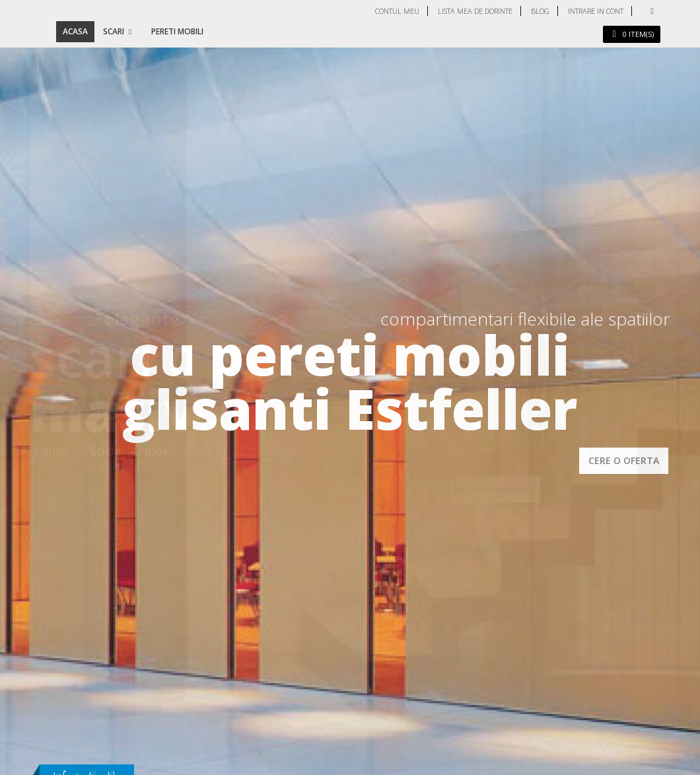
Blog (540, 11)
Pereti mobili (177, 31)
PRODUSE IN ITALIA (496, 489)
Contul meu (397, 11)
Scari (114, 31)
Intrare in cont (596, 11)
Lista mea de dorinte (475, 11)
